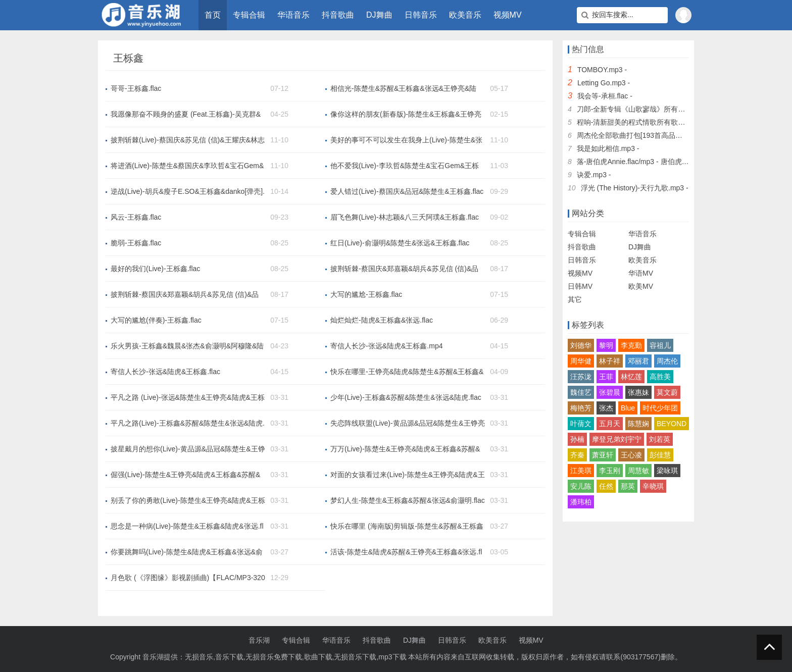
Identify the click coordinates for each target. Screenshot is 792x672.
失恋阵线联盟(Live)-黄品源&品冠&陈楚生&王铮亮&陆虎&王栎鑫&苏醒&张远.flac (408, 424)
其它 (575, 299)
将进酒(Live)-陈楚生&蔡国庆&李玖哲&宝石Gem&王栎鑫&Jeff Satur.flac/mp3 (187, 166)
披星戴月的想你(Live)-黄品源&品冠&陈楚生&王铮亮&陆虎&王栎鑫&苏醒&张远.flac (188, 449)
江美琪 (581, 471)
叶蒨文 (581, 424)
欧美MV (641, 286)
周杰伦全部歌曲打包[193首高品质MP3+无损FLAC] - (658, 135)
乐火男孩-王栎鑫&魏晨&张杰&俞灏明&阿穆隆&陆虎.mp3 (187, 346)
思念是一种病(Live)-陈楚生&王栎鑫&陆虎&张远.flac (187, 527)
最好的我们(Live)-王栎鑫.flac (155, 269)
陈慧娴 (638, 424)
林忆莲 (631, 377)
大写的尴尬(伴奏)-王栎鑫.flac (156, 320)
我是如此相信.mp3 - (608, 148)
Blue (628, 408)
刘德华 (581, 345)
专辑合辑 (249, 15)
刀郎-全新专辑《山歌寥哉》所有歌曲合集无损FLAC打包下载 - (674, 109)
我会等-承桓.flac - (605, 96)
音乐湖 (259, 640)
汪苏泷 (581, 377)
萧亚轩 (603, 455)
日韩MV (580, 286)
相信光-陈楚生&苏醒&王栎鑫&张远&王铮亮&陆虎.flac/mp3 (403, 89)
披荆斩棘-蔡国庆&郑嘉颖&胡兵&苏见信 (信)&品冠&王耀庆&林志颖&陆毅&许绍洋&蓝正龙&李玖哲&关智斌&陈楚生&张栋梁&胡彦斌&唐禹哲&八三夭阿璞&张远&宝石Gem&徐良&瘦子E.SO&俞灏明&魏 (405, 269)
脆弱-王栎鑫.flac (136, 243)
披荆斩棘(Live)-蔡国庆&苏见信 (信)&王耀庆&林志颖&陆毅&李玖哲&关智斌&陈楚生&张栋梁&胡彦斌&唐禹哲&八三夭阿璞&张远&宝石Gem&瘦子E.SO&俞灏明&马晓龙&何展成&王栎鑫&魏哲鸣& (188, 140)
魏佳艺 (581, 392)
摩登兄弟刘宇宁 (617, 439)
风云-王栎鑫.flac (136, 217)
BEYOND (672, 424)
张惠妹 (638, 392)
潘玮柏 (581, 502)
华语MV (641, 273)
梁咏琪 (667, 471)
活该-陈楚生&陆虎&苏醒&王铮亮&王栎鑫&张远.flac (406, 552)
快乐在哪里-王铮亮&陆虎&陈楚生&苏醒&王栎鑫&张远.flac (407, 372)
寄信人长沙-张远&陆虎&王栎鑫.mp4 (386, 346)
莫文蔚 (667, 392)
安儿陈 (581, 486)
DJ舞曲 (379, 15)
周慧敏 (638, 471)
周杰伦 (667, 361)
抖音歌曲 (338, 15)
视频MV (508, 15)
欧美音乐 (465, 15)
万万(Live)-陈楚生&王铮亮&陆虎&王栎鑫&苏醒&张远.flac (405, 449)
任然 (606, 486)
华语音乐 (293, 15)
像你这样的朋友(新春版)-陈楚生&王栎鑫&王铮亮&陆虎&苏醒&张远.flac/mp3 (406, 115)
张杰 (606, 408)
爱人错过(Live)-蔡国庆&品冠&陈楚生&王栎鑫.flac (407, 191)
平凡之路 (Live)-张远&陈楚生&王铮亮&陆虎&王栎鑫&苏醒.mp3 (188, 398)
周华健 (581, 361)
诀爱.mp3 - (594, 175)
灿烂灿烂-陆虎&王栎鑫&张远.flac (382, 320)
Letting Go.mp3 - (604, 83)
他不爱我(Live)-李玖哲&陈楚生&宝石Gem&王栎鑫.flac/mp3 (405, 166)
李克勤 (631, 345)
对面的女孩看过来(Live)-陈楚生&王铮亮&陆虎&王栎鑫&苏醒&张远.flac (408, 475)
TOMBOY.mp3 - (602, 70)
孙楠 (577, 439)
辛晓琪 (653, 486)
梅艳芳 (581, 408)
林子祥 (610, 361)
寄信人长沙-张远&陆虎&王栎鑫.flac (165, 372)
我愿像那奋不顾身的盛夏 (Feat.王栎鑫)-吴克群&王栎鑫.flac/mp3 (186, 115)
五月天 (610, 424)
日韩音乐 (421, 15)
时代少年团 (660, 408)
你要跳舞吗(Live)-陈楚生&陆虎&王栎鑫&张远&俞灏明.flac (187, 552)
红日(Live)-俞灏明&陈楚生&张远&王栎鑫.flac (400, 243)
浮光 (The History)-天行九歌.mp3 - (635, 188)
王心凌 (631, 455)
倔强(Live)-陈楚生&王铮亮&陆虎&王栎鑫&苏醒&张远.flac (185, 475)
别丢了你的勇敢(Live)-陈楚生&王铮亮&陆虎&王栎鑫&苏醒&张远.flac (188, 501)
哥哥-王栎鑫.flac (136, 88)
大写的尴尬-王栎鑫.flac (366, 294)
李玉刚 (610, 471)
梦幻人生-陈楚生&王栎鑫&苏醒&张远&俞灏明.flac (408, 500)
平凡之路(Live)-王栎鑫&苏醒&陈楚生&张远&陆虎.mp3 (188, 424)
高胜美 (660, 377)
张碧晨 (610, 392)
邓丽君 (638, 361)
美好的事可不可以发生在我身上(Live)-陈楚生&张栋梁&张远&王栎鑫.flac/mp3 (406, 140)
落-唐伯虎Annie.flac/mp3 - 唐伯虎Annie (638, 162)
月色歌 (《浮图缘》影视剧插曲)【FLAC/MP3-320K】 (188, 578)
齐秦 (577, 455)
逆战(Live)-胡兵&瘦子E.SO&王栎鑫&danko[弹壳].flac (188, 192)
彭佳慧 (660, 455)
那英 (628, 486)
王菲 (606, 377)
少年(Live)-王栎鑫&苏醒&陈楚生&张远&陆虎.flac (406, 397)
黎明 (606, 345)
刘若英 (660, 439)
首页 (213, 15)
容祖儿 (660, 345)
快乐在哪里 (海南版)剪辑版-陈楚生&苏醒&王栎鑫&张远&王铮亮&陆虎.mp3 (407, 527)
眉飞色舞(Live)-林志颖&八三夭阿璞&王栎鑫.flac (405, 217)
